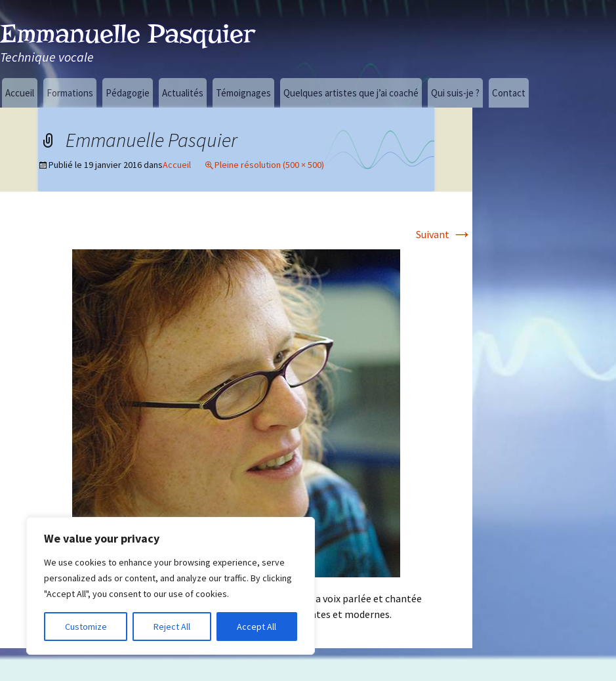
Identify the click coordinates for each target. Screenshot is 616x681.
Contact (509, 93)
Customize (86, 627)
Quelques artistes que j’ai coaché (351, 93)
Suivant (444, 234)
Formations (70, 93)
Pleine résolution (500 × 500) (269, 165)
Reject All (172, 627)
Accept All (257, 627)
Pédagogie (128, 93)
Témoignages (243, 93)
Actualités (183, 93)
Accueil (20, 93)
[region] (171, 586)
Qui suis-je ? (455, 93)
